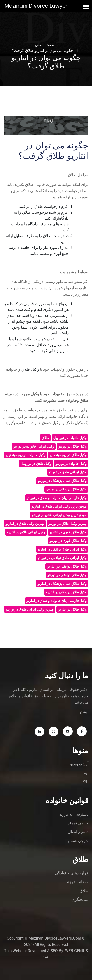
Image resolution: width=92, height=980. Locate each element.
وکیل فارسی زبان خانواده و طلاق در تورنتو (57, 498)
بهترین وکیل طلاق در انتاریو (25, 524)
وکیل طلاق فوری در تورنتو (68, 541)
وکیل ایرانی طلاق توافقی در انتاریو (62, 549)
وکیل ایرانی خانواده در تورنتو (34, 446)
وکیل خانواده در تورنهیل (70, 438)
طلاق (45, 438)
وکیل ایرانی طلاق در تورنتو (68, 472)
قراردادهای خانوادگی (72, 873)
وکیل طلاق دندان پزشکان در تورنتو (62, 481)
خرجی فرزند (78, 823)
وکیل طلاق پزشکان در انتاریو (66, 592)
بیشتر (84, 712)
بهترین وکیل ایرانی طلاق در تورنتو (30, 609)
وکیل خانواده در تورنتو (71, 464)
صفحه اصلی (45, 45)
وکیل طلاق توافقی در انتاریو (67, 566)
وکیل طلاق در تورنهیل (36, 464)
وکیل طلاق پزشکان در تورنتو (66, 489)
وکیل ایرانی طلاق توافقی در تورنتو (62, 558)
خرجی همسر (78, 841)
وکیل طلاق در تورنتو (72, 446)
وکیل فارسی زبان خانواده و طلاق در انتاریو (57, 601)
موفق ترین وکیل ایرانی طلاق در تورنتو (59, 515)
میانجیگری (80, 900)
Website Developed (29, 951)
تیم (86, 773)
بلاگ (85, 782)
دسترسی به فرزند (74, 814)
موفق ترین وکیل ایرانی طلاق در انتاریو (59, 506)
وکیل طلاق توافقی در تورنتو (67, 575)
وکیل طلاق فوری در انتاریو (68, 532)
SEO (54, 951)
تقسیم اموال (78, 832)
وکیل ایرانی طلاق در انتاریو (26, 532)
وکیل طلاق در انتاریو (72, 609)
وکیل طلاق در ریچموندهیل (68, 455)
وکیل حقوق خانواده (45, 423)
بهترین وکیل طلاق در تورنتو (67, 524)
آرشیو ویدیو (79, 764)
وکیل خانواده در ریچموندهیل (26, 455)
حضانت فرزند (77, 882)
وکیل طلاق (74, 423)
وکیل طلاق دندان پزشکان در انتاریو (62, 584)
